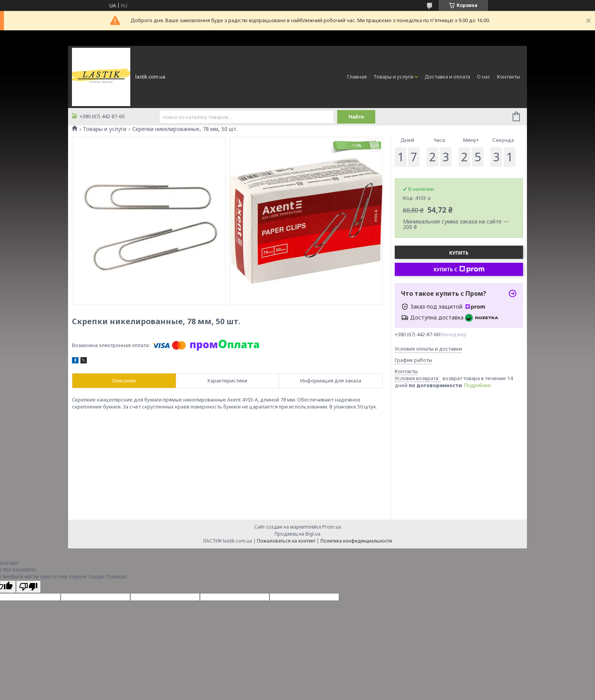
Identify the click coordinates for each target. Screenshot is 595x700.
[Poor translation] (28, 587)
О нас (484, 77)
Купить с (459, 269)
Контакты (508, 77)
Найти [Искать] (357, 117)
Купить (459, 253)
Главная (357, 77)
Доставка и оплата (447, 77)
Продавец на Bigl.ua (297, 534)
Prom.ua (332, 527)
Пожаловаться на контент (286, 541)
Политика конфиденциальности (356, 541)
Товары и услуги (393, 77)
